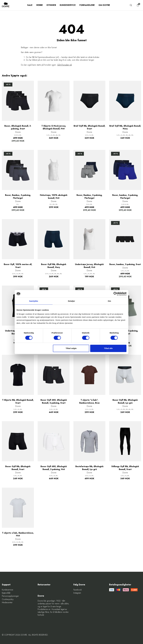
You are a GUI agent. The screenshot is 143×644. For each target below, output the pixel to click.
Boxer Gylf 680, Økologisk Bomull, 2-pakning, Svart (54, 401)
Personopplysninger (10, 596)
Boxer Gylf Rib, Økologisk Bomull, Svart (18, 468)
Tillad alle (108, 348)
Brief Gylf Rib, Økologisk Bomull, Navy (125, 127)
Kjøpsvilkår (6, 593)
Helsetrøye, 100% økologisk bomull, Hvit (54, 197)
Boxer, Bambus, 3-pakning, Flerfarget (18, 197)
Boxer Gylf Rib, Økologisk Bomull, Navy (54, 266)
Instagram (77, 593)
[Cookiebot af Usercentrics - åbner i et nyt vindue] (115, 294)
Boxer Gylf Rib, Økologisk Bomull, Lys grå (125, 401)
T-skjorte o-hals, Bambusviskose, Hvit (18, 534)
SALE (30, 5)
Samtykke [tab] (34, 301)
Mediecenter (7, 603)
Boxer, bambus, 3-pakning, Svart (125, 264)
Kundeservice (68, 5)
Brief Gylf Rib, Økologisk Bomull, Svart (89, 127)
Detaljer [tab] (71, 301)
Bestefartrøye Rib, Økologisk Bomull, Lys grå (89, 468)
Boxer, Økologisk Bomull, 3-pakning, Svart (18, 127)
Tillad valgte (71, 348)
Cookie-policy (8, 599)
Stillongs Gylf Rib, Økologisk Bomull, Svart (125, 468)
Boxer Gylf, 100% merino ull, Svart (18, 266)
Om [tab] (109, 301)
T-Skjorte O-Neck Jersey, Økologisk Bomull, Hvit (54, 127)
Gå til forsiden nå (64, 65)
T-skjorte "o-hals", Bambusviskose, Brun (89, 401)
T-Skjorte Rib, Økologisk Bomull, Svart (18, 401)
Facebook (78, 590)
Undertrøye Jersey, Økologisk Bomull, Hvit (89, 266)
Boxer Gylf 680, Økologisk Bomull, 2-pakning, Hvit (54, 468)
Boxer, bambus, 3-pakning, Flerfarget (125, 197)
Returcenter (44, 585)
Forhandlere (87, 5)
